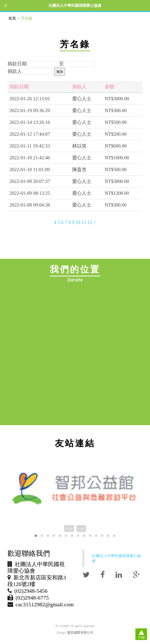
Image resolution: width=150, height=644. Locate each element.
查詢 (60, 72)
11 (84, 222)
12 (90, 222)
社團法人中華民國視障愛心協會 (75, 6)
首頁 (12, 18)
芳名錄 (27, 18)
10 (79, 222)
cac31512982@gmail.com (45, 604)
